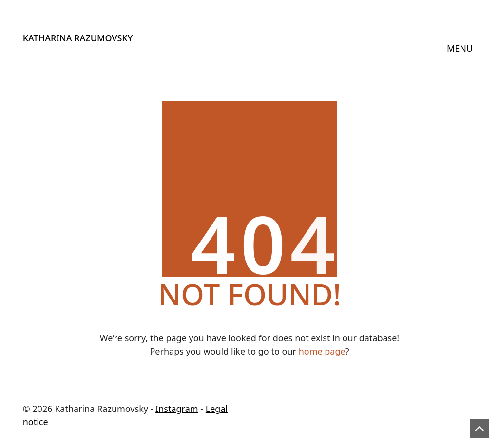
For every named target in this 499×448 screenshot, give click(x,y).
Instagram (177, 409)
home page (322, 351)
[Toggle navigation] (460, 49)
